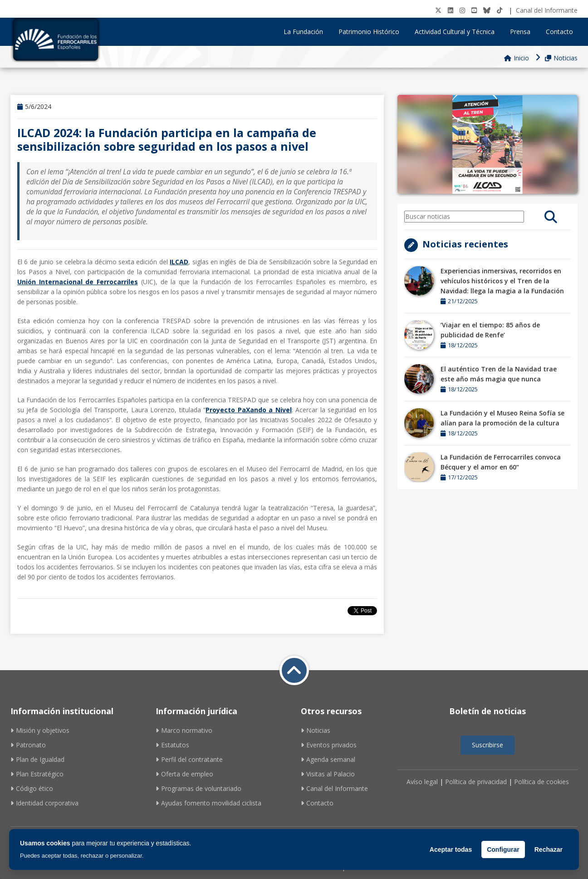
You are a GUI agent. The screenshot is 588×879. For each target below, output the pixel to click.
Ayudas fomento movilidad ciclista (208, 803)
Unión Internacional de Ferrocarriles (78, 282)
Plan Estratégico (37, 774)
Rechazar (549, 849)
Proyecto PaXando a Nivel (248, 410)
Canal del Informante (547, 10)
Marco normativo (184, 730)
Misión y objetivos (40, 730)
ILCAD (179, 262)
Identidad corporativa (44, 803)
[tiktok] (500, 10)
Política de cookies (541, 782)
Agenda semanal (328, 759)
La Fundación (306, 32)
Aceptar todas (451, 849)
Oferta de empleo (184, 774)
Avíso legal (422, 782)
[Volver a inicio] (294, 670)
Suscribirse (488, 745)
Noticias (561, 58)
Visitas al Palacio (328, 774)
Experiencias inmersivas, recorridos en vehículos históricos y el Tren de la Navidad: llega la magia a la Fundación (502, 281)
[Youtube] (474, 10)
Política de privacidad (476, 782)
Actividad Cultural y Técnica (458, 32)
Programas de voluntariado (198, 788)
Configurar (503, 849)
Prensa (523, 32)
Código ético (32, 788)
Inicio (517, 58)
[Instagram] (462, 10)
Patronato (28, 745)
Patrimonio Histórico (372, 32)
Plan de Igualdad (37, 759)
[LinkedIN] (451, 10)
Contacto (559, 32)
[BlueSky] (487, 10)
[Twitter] (438, 10)
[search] (551, 217)
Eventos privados (329, 745)
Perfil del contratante (189, 759)
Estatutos (172, 745)
